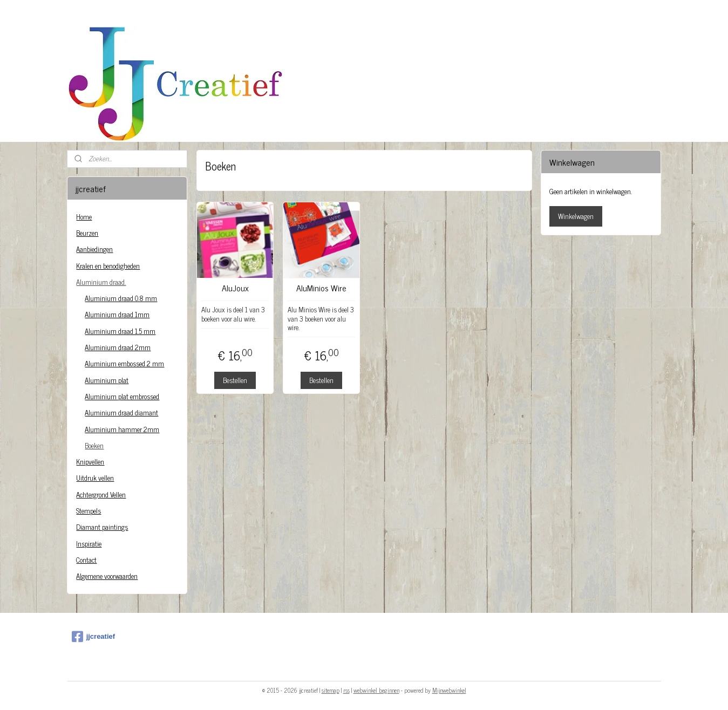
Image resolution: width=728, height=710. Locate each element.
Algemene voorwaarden (107, 576)
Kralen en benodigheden (108, 266)
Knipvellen (90, 462)
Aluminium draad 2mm (118, 347)
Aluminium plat (107, 380)
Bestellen (235, 380)
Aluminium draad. (101, 282)
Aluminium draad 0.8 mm (121, 298)
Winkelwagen (576, 216)
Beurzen (87, 233)
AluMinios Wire (321, 288)
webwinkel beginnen (376, 690)
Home (84, 217)
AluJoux (235, 288)
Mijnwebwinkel (449, 690)
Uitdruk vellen (95, 478)
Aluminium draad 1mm (117, 314)
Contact (86, 560)
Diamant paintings (102, 527)
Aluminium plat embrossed (122, 396)
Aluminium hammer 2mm (122, 429)
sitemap (331, 690)
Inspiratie (89, 544)
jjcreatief (93, 637)
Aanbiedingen (94, 249)
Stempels (89, 511)
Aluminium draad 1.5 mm (120, 331)
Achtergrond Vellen (101, 494)
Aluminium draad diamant (121, 412)
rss (346, 690)
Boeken (94, 445)
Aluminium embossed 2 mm (124, 363)
